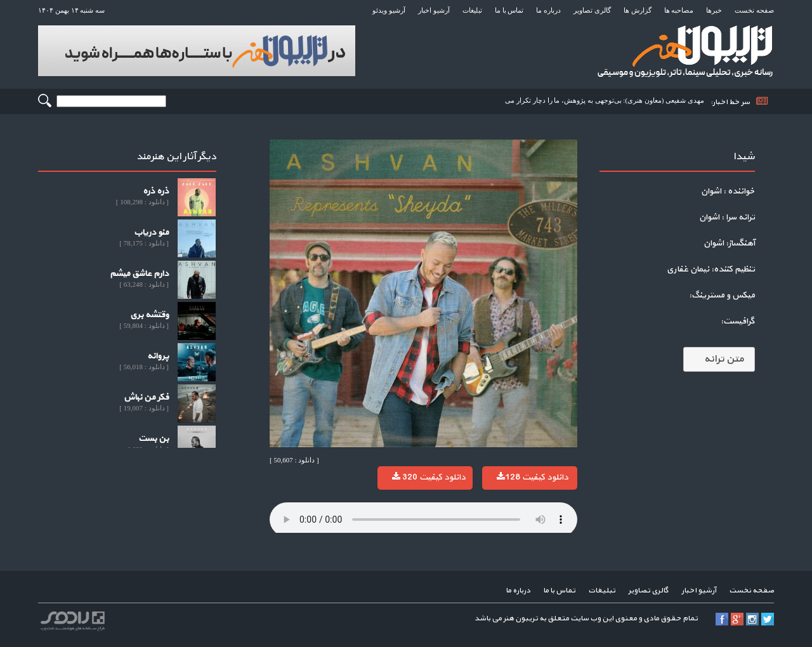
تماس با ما (509, 10)
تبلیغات (472, 10)
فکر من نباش (146, 397)
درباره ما (548, 10)
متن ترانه (719, 359)
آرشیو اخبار (434, 10)
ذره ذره (156, 191)
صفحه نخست (754, 10)
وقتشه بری (149, 315)
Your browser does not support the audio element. (423, 520)
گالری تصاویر (592, 10)
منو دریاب (151, 232)
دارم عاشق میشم (139, 274)
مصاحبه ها (679, 10)
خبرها (714, 10)
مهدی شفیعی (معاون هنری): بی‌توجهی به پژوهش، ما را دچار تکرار (610, 100)
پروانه (158, 356)
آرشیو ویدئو (389, 10)
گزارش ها (638, 10)
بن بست (154, 439)
